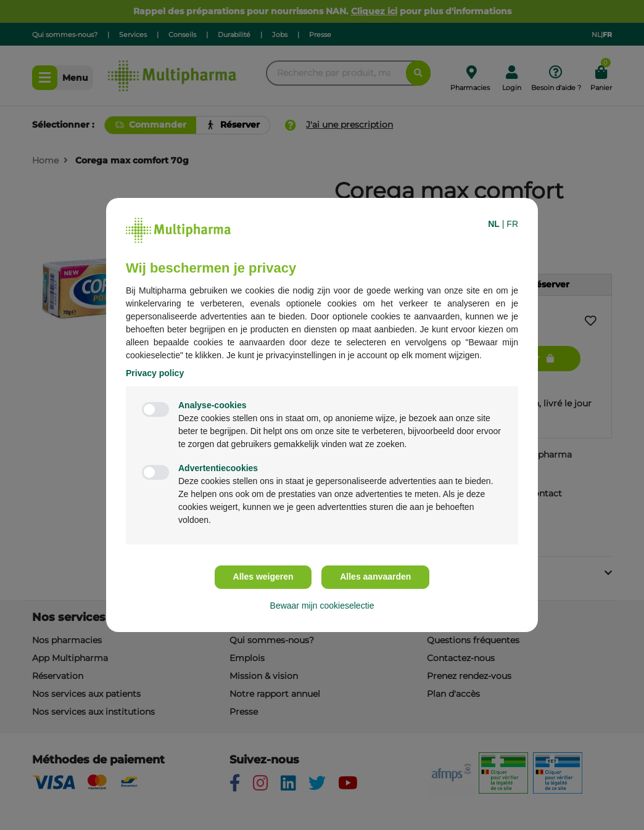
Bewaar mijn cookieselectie (322, 606)
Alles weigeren (263, 577)
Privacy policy (155, 373)
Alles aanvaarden (375, 577)
